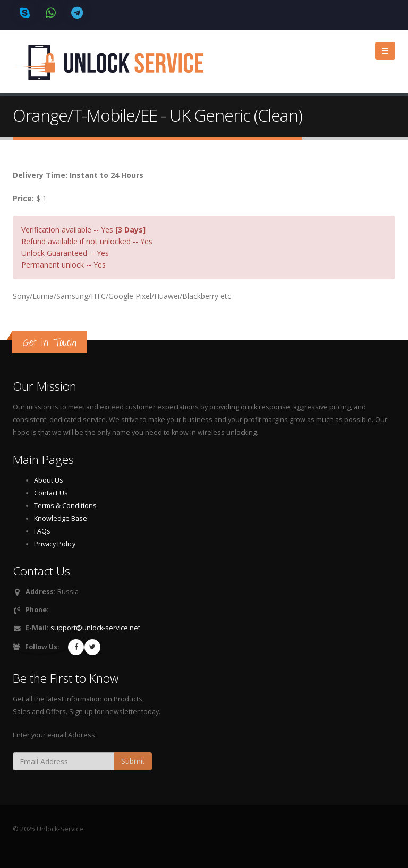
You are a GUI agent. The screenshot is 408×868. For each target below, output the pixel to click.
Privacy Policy (55, 544)
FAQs (42, 531)
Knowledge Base (61, 518)
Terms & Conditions (65, 506)
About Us (49, 480)
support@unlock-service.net (95, 628)
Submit (133, 761)
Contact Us (51, 493)
